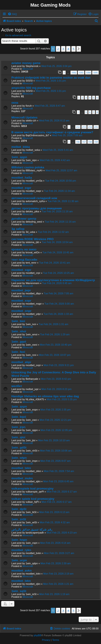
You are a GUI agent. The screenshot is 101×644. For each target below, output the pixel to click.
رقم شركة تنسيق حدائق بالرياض (32, 530)
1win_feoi (18, 352)
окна (15, 103)
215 (96, 127)
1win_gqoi (19, 342)
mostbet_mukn (22, 478)
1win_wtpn (19, 458)
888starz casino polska (28, 167)
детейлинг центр (24, 219)
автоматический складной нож (34, 198)
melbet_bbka (21, 147)
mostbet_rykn (21, 550)
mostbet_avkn (22, 571)
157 (84, 142)
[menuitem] (12, 14)
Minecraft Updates (24, 117)
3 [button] (63, 49)
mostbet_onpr (21, 311)
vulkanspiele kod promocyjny (32, 489)
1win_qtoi (18, 437)
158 (90, 142)
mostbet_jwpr (21, 290)
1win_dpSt (19, 509)
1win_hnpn (19, 540)
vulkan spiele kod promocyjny (33, 499)
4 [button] (68, 49)
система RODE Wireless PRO (32, 239)
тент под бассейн (24, 260)
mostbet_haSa (22, 178)
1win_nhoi (19, 331)
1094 (88, 73)
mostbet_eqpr (21, 188)
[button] (79, 49)
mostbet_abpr (21, 362)
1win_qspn (19, 407)
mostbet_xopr (21, 301)
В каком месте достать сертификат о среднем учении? (52, 132)
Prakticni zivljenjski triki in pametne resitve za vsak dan (51, 78)
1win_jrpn (18, 427)
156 (78, 142)
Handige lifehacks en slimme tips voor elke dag (45, 396)
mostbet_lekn (21, 581)
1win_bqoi (19, 417)
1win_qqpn (19, 157)
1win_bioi (18, 321)
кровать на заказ (24, 249)
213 (84, 127)
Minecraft (28, 69)
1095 (95, 73)
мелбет (17, 386)
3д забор (18, 229)
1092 (74, 73)
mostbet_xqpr (21, 270)
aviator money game (26, 63)
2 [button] (58, 49)
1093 (81, 73)
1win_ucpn (19, 560)
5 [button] (74, 49)
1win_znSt (19, 519)
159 (96, 142)
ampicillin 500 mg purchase (31, 88)
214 (90, 127)
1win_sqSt (19, 591)
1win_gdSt (19, 448)
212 (78, 127)
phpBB (38, 635)
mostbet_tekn (21, 468)
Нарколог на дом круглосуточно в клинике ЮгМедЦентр (53, 280)
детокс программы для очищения (37, 208)
